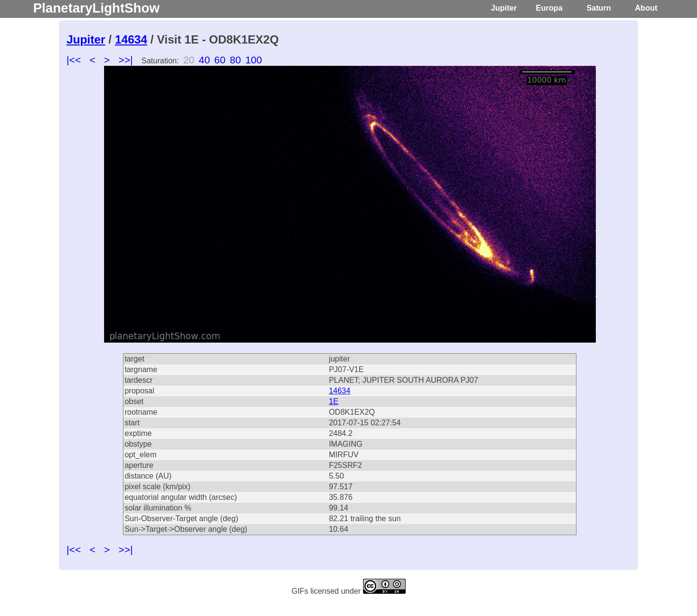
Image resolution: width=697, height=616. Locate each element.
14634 (131, 39)
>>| (126, 60)
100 (254, 60)
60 (220, 60)
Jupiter (504, 8)
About (646, 8)
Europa (549, 8)
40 (205, 60)
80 (235, 60)
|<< (74, 60)
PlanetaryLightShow (96, 8)
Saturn (599, 8)
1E (333, 401)
